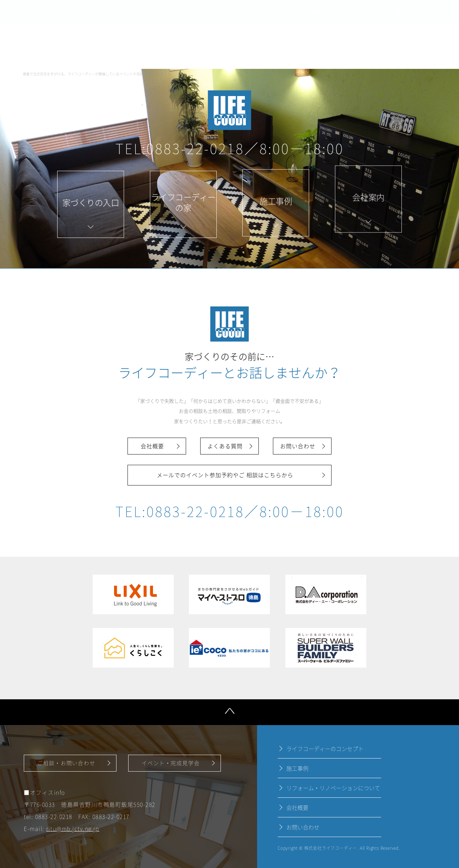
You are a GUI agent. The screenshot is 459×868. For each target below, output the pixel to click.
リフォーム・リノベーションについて (333, 788)
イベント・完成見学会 (171, 763)
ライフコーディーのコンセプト (325, 749)
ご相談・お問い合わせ (67, 763)
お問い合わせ (298, 446)
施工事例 (297, 768)
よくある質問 (225, 446)
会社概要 (152, 446)
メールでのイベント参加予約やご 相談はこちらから (225, 475)
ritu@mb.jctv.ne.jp (73, 829)
